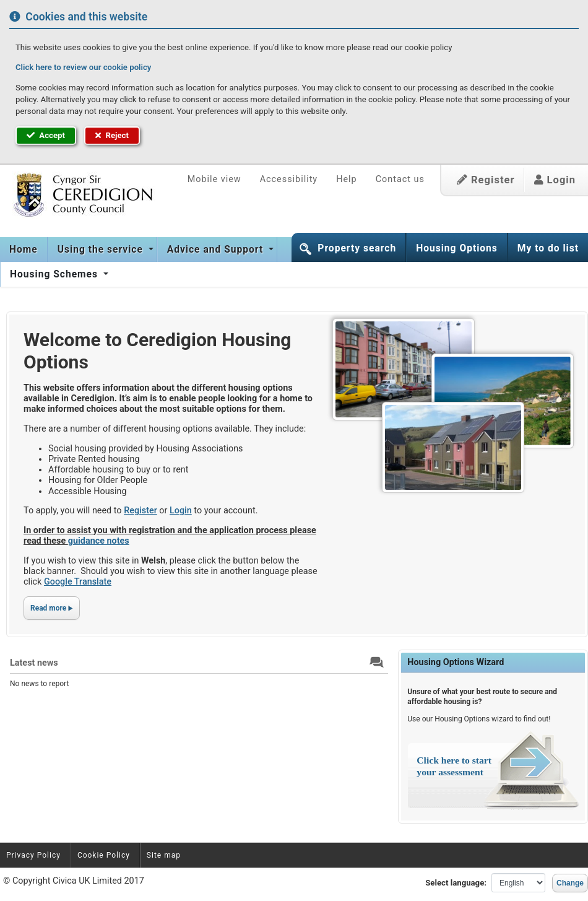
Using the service (102, 250)
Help (346, 179)
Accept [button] (46, 135)
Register (486, 180)
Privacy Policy (33, 855)
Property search (357, 248)
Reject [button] (112, 135)
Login (555, 180)
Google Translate (78, 582)
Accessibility (289, 179)
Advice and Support (217, 250)
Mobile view (214, 179)
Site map (164, 855)
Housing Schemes (55, 274)
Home (24, 250)
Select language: (456, 883)
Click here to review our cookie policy (83, 67)
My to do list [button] (548, 248)
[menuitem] (24, 250)
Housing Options (457, 248)
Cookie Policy (104, 855)
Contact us (400, 179)
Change (570, 883)
